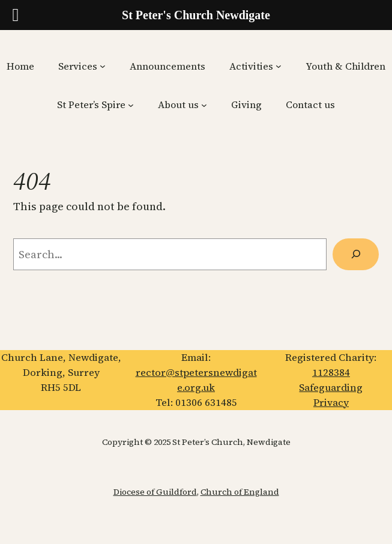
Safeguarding (331, 388)
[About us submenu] (204, 105)
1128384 (331, 373)
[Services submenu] (103, 66)
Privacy (331, 403)
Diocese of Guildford (155, 492)
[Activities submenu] (279, 66)
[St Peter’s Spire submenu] (131, 105)
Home (20, 66)
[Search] (356, 254)
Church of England (240, 492)
